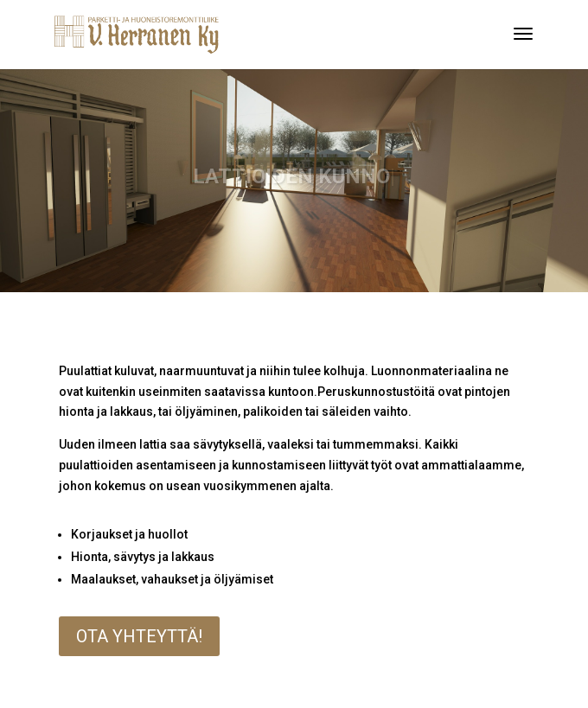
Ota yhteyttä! (139, 636)
